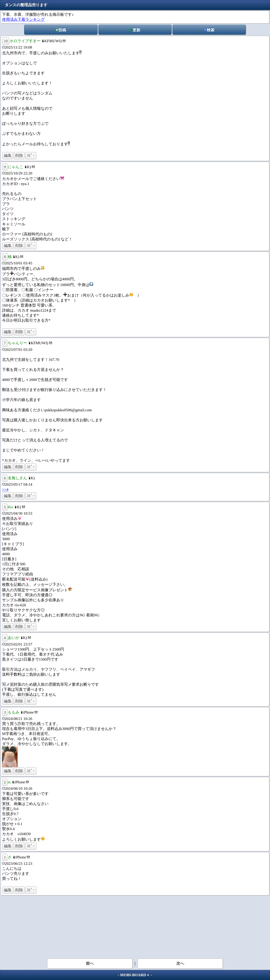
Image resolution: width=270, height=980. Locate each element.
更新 (135, 30)
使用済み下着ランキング (23, 20)
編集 (8, 155)
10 (6, 41)
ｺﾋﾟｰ (31, 155)
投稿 (61, 30)
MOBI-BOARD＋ (135, 975)
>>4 (5, 489)
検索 (209, 30)
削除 (19, 155)
